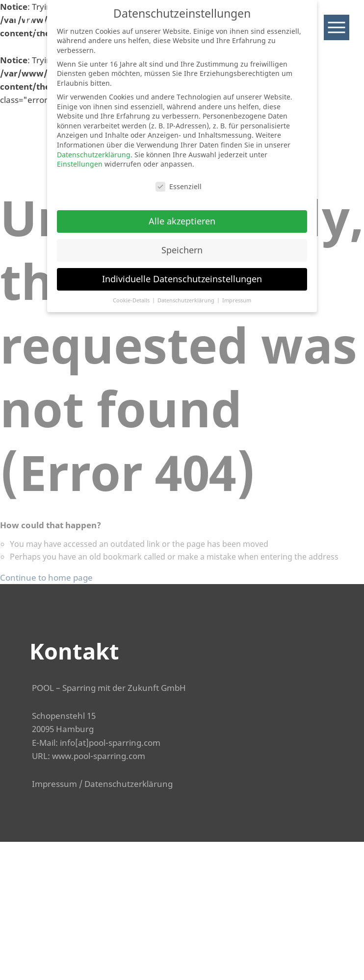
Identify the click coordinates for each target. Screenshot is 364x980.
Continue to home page (46, 577)
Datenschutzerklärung (129, 784)
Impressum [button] (237, 300)
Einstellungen (80, 164)
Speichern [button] (182, 250)
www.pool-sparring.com (99, 756)
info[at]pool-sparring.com (110, 743)
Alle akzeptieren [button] (182, 221)
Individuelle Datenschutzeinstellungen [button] (182, 279)
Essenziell (179, 186)
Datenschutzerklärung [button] (187, 300)
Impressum (54, 784)
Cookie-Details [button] (132, 300)
